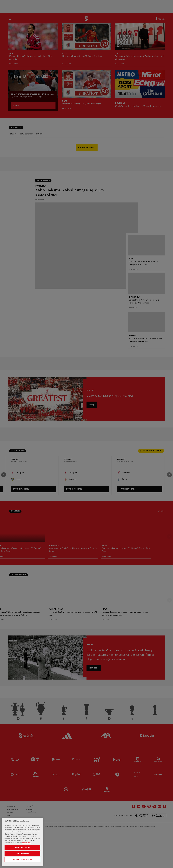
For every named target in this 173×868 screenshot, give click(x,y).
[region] (22, 842)
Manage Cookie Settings (22, 859)
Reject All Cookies (23, 853)
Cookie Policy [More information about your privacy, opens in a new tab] (27, 843)
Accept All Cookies (22, 847)
